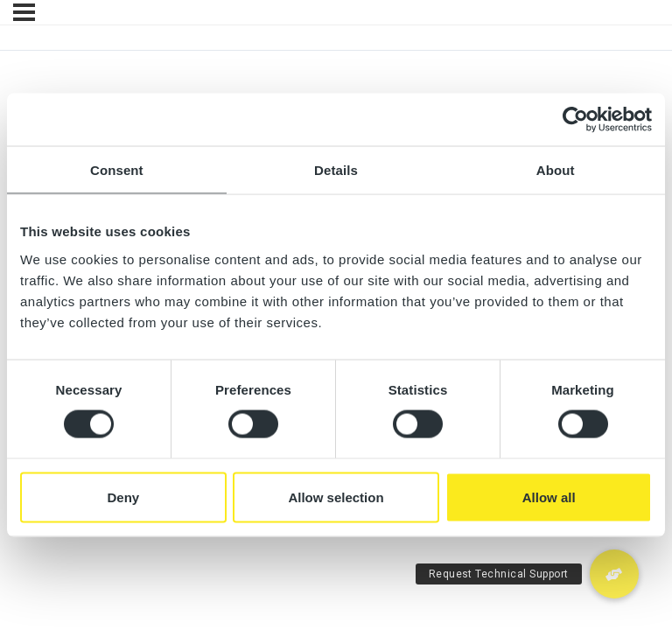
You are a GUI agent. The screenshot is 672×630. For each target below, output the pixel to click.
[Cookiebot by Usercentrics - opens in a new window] (575, 120)
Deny (123, 497)
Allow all (549, 497)
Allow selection (336, 497)
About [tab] (556, 170)
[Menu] (24, 12)
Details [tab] (336, 170)
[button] (614, 574)
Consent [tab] (117, 170)
